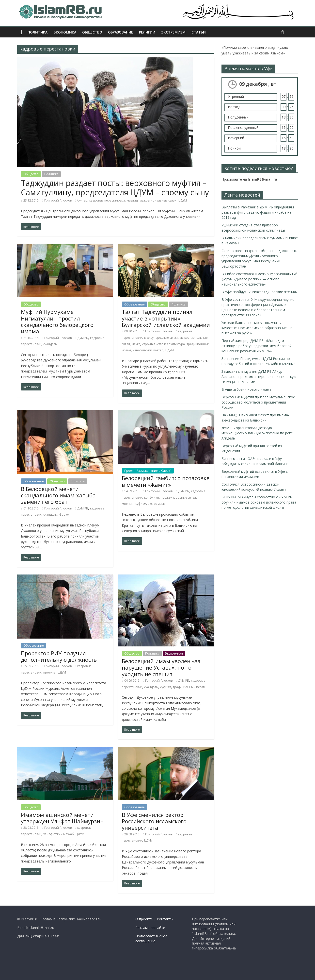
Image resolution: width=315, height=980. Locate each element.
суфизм (141, 504)
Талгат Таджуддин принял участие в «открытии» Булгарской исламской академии (166, 318)
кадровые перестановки (107, 200)
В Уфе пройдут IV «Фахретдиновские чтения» (260, 292)
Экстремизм (173, 32)
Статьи (199, 32)
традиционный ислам (189, 687)
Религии (147, 32)
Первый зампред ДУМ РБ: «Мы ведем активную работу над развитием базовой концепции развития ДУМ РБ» (257, 346)
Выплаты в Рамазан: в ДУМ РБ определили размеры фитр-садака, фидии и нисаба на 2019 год (258, 212)
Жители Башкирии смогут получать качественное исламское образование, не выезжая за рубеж (257, 328)
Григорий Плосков (58, 200)
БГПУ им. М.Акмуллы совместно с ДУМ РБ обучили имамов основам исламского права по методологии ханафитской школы (259, 502)
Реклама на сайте (150, 928)
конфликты (152, 498)
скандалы (50, 344)
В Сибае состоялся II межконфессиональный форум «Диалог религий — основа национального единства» (259, 279)
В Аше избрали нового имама (246, 389)
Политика (38, 32)
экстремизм (157, 504)
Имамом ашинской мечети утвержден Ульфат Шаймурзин (62, 818)
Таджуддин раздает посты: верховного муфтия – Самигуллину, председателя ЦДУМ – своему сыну (115, 188)
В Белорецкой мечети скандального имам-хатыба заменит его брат (58, 495)
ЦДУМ (183, 200)
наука (136, 344)
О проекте (144, 919)
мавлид (132, 200)
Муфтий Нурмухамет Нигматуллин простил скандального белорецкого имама (57, 321)
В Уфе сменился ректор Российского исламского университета (154, 821)
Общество (92, 32)
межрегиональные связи (158, 200)
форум (64, 515)
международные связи (161, 338)
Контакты (165, 919)
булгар (82, 200)
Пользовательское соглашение (151, 938)
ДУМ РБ (83, 338)
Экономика (65, 32)
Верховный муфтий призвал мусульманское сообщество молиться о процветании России (258, 402)
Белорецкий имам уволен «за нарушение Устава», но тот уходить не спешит (161, 667)
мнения (128, 504)
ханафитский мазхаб (148, 350)
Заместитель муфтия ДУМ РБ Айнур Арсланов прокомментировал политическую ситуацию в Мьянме (259, 377)
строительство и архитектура (164, 344)
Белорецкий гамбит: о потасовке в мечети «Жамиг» (166, 481)
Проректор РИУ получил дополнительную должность (59, 656)
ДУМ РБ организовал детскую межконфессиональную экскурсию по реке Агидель (257, 433)
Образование (121, 32)
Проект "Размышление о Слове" (148, 471)
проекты (49, 672)
